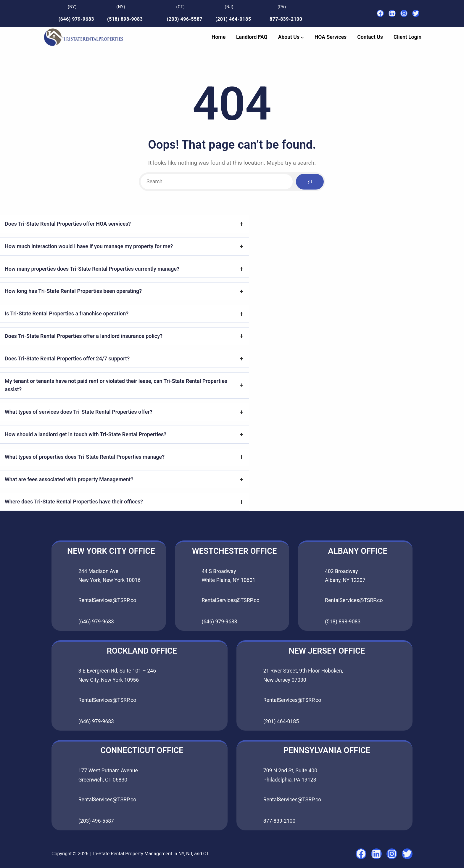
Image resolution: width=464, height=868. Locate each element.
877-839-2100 (286, 19)
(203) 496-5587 (185, 19)
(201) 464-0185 (233, 19)
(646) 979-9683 (76, 19)
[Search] (310, 182)
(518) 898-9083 (125, 19)
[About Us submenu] (302, 37)
